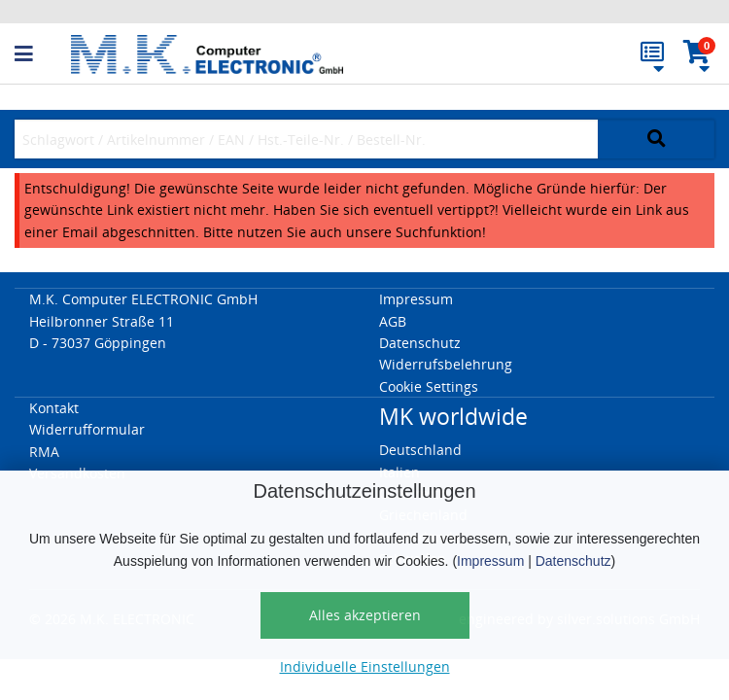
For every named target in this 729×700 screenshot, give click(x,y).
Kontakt (54, 408)
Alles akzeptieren (365, 615)
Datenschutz (573, 561)
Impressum (490, 561)
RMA (44, 452)
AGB (393, 321)
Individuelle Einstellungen (365, 666)
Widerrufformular (87, 429)
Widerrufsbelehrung (446, 364)
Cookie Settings (429, 386)
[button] (43, 54)
